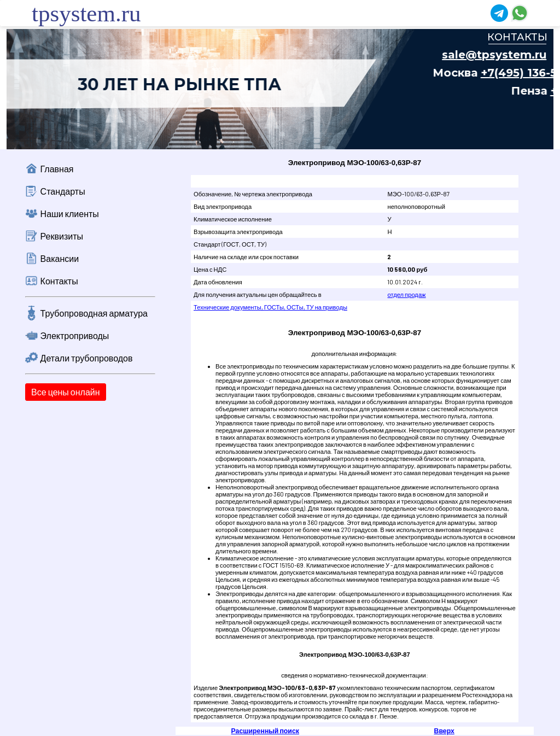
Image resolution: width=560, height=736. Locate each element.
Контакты (59, 281)
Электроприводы (75, 335)
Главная (57, 169)
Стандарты (63, 191)
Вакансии (60, 258)
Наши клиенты (70, 214)
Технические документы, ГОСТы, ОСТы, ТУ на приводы (270, 307)
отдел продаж (406, 294)
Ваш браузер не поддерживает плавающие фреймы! (280, 89)
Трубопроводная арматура (94, 313)
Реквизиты (62, 236)
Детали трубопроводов (87, 358)
